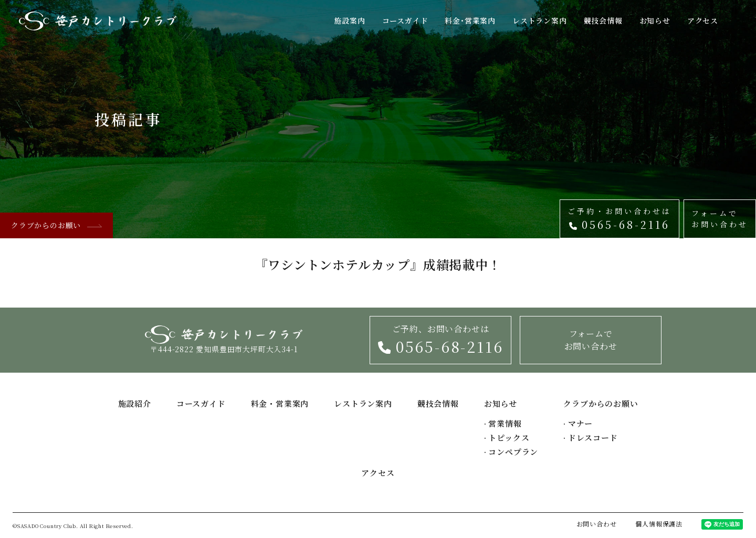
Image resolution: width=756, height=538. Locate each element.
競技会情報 (603, 20)
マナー (578, 423)
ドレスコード (590, 437)
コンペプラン (511, 452)
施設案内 (349, 20)
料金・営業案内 (280, 403)
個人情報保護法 (659, 524)
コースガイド (405, 20)
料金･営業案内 (470, 20)
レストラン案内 (540, 20)
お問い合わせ (597, 524)
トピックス (507, 437)
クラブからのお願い (56, 225)
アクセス (703, 20)
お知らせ (655, 20)
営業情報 (503, 423)
